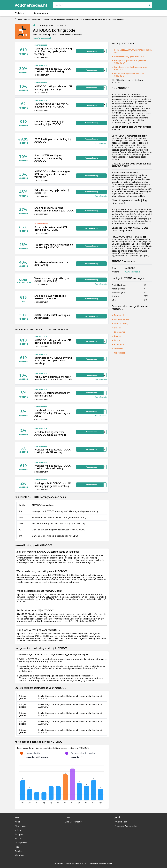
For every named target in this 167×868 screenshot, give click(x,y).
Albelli (17, 822)
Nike (17, 847)
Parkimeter (119, 344)
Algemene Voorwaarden (126, 826)
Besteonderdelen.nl (123, 319)
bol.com (18, 830)
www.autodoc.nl (133, 272)
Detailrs (118, 328)
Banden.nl (119, 315)
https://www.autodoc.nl (42, 38)
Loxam (117, 340)
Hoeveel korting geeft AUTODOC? (130, 56)
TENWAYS (119, 349)
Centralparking (121, 324)
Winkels (20, 13)
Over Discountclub (73, 822)
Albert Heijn (20, 826)
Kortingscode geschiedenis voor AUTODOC (129, 75)
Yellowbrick (119, 353)
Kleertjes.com (21, 843)
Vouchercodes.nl (31, 5)
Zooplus (18, 851)
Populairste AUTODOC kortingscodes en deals (133, 51)
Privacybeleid (121, 822)
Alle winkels (20, 855)
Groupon (19, 834)
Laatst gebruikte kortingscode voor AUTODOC (131, 68)
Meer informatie (101, 143)
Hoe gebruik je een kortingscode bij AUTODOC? (131, 62)
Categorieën (41, 13)
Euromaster (120, 332)
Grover (18, 838)
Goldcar (118, 336)
